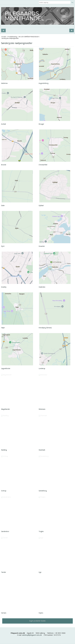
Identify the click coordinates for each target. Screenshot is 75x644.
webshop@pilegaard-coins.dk (32, 635)
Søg (72, 2)
